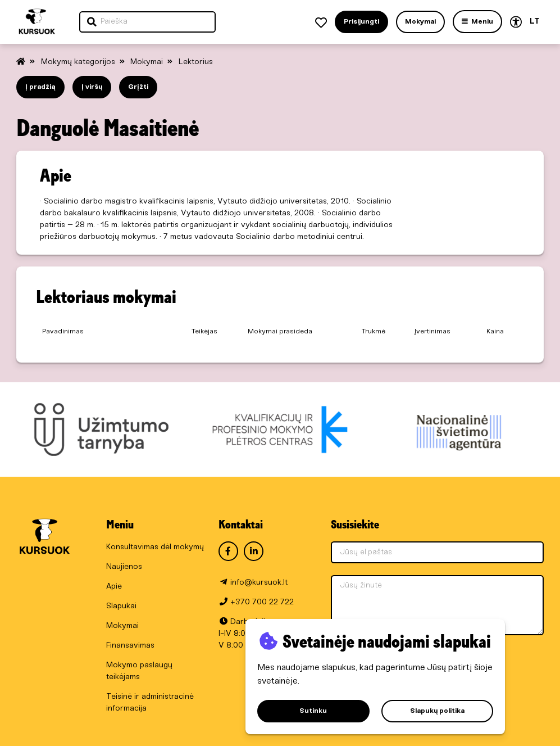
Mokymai (148, 62)
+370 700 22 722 (262, 602)
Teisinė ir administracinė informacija (150, 703)
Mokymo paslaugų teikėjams (139, 671)
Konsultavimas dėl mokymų (155, 547)
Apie (114, 587)
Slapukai (121, 606)
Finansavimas (130, 646)
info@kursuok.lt (259, 583)
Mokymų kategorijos (79, 62)
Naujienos (124, 567)
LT (535, 22)
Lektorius (196, 62)
